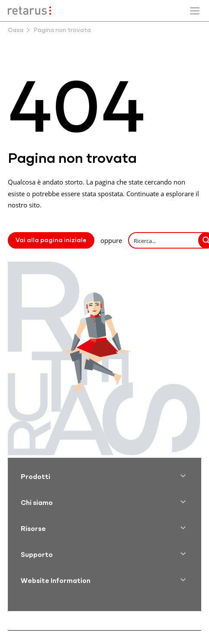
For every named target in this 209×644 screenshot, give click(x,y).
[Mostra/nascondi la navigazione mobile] (195, 11)
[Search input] (164, 240)
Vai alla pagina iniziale (51, 241)
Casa (16, 31)
